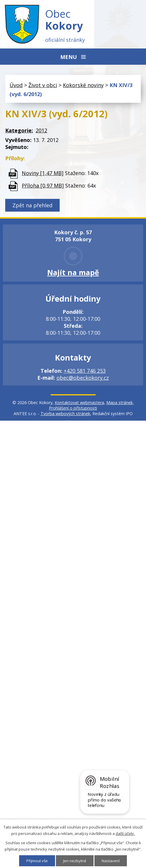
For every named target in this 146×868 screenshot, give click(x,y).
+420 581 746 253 (85, 371)
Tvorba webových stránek (65, 414)
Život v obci (43, 85)
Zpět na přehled (32, 205)
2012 (41, 130)
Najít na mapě (73, 272)
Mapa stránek (119, 403)
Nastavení (111, 861)
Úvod (16, 85)
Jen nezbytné (75, 861)
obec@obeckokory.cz (83, 378)
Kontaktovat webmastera (79, 403)
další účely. (125, 833)
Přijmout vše (37, 861)
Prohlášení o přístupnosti (73, 408)
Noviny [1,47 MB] (43, 173)
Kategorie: (19, 130)
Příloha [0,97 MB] (43, 186)
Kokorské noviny (83, 85)
